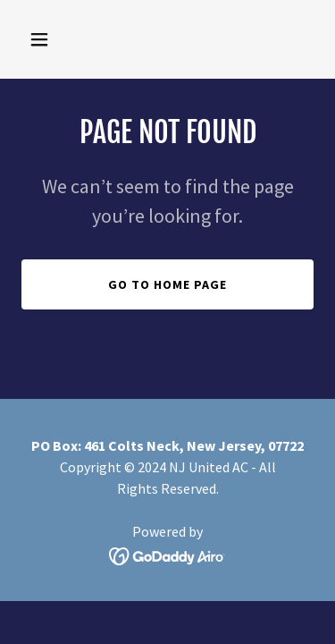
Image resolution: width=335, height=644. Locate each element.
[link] (167, 555)
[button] (43, 39)
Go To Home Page (167, 284)
